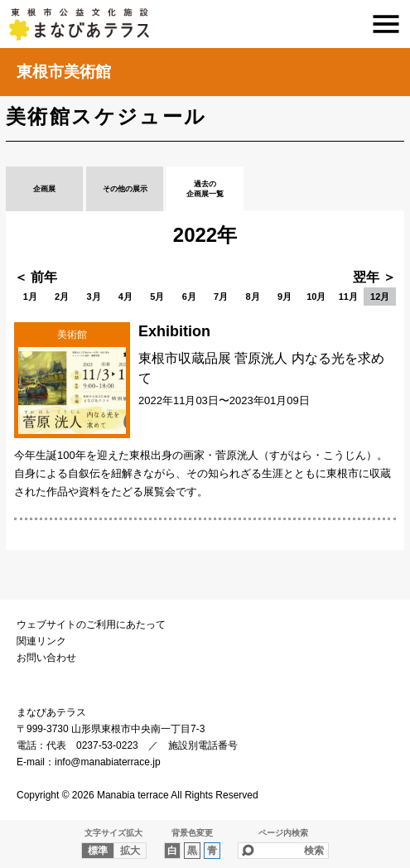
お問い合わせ (46, 658)
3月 (93, 297)
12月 (380, 297)
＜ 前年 (36, 277)
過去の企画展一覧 (205, 189)
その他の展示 (125, 189)
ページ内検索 (283, 833)
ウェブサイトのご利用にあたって (91, 624)
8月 (252, 297)
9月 (285, 297)
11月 (348, 297)
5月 (157, 297)
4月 (125, 297)
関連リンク (41, 641)
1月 (30, 297)
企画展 (44, 189)
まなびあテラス (205, 24)
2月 (62, 297)
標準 (98, 851)
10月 (316, 297)
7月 (221, 297)
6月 (189, 297)
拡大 (130, 851)
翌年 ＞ (374, 277)
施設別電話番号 (203, 745)
